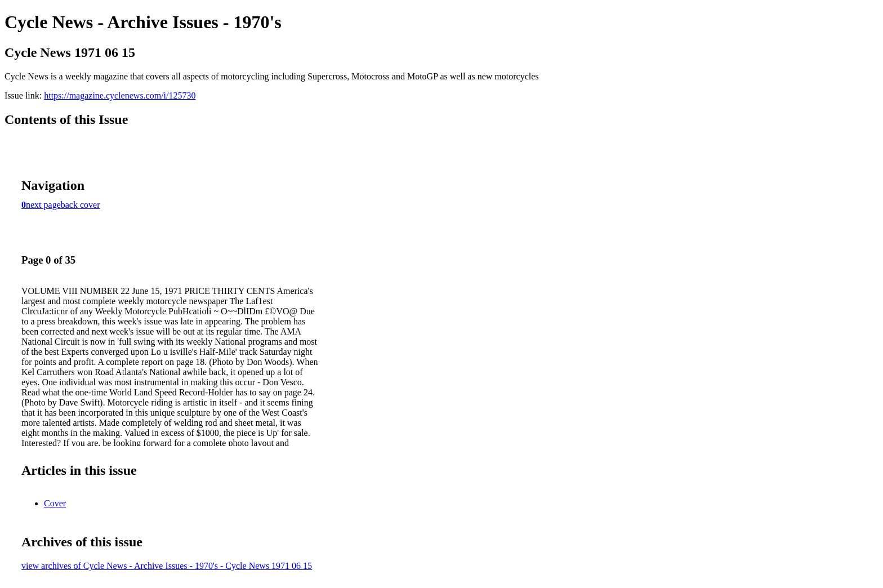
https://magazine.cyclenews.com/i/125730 (120, 95)
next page (43, 205)
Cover (55, 503)
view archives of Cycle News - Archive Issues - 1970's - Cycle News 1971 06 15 (167, 566)
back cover (81, 205)
